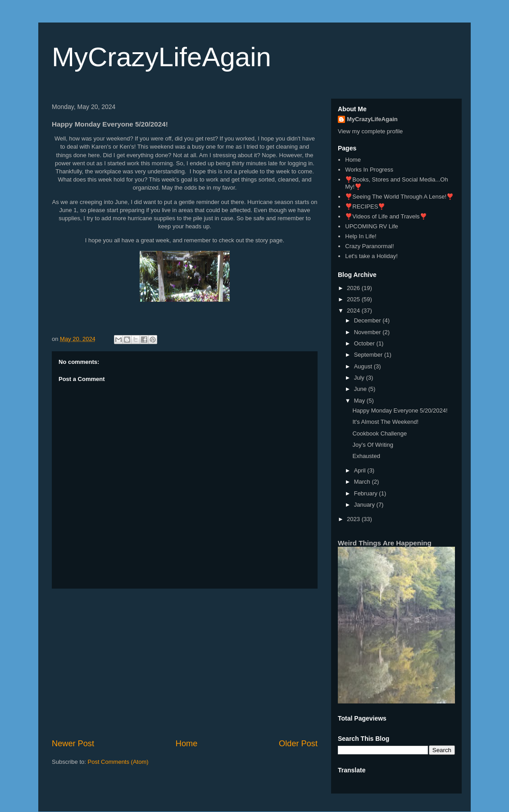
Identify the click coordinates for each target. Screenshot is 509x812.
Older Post (298, 744)
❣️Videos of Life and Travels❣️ (386, 216)
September (369, 355)
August (364, 366)
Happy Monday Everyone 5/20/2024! (400, 411)
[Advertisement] (185, 663)
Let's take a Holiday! (371, 256)
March (363, 482)
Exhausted (366, 456)
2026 (354, 288)
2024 (354, 311)
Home (187, 744)
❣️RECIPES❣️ (365, 206)
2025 (354, 299)
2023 (354, 519)
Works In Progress (369, 170)
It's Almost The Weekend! (385, 422)
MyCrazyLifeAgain (161, 57)
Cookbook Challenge (379, 433)
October (365, 343)
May (360, 401)
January (365, 505)
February (367, 493)
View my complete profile (370, 131)
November (368, 332)
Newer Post (73, 744)
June (361, 389)
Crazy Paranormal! (369, 246)
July (360, 378)
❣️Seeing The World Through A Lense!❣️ (399, 197)
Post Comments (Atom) (118, 762)
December (368, 320)
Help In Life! (361, 236)
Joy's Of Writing (373, 445)
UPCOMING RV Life (372, 226)
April (361, 470)
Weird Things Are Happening (385, 543)
